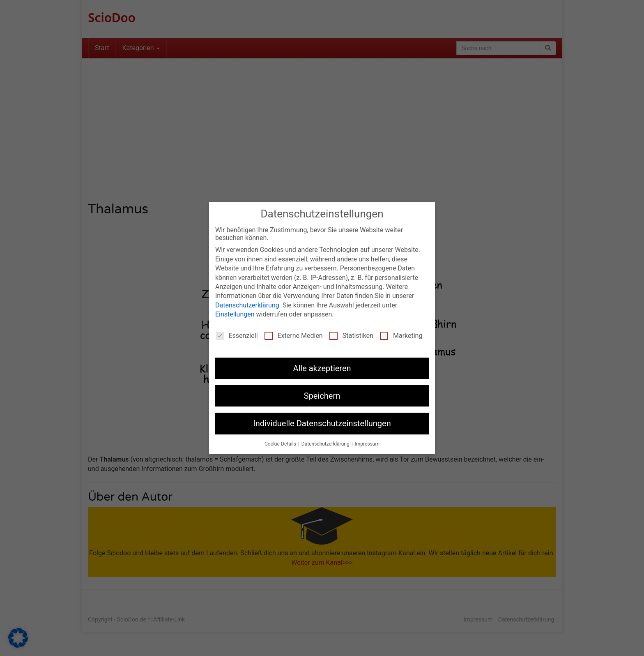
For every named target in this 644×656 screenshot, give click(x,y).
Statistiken (351, 335)
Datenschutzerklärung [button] (326, 444)
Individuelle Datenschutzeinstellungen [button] (322, 423)
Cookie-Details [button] (281, 444)
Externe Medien (294, 335)
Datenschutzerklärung (247, 305)
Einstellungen (235, 314)
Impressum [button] (367, 444)
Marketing (401, 335)
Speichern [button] (322, 396)
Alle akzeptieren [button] (322, 368)
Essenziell (237, 335)
